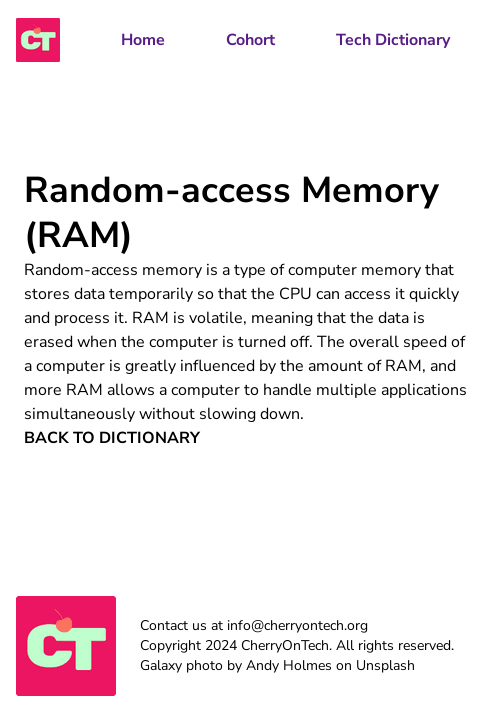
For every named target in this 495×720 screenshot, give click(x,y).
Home (143, 40)
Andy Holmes (289, 665)
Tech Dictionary (393, 40)
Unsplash (385, 665)
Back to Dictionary (112, 438)
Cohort (250, 40)
